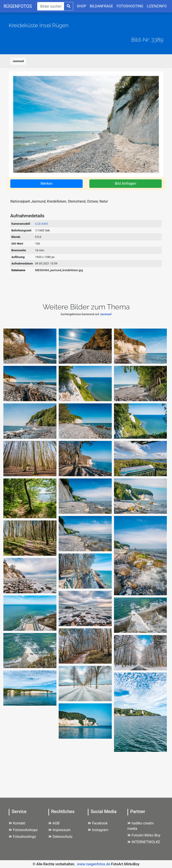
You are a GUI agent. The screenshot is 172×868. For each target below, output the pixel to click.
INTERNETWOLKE (144, 842)
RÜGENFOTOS (18, 6)
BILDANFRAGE (101, 6)
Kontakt (17, 823)
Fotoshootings (22, 837)
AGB (54, 823)
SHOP (82, 6)
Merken (46, 183)
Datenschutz (60, 837)
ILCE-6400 (42, 224)
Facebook (98, 823)
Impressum (60, 830)
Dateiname (18, 270)
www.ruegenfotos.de (94, 864)
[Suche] (51, 6)
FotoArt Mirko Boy (144, 835)
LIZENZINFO (157, 6)
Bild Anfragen (126, 183)
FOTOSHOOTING (130, 6)
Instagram (98, 830)
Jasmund (18, 61)
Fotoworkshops (23, 830)
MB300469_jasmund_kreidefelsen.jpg (59, 270)
